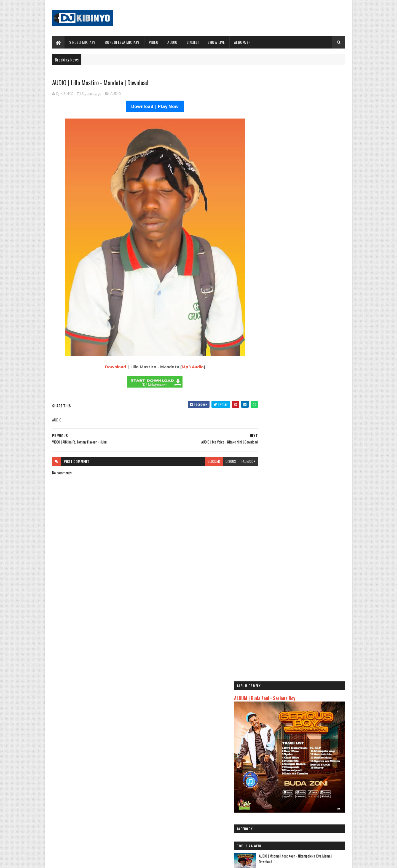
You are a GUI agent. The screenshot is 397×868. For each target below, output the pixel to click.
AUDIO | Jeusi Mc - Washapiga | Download (292, 714)
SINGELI (193, 42)
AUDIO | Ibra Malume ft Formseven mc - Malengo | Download (309, 369)
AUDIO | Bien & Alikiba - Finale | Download (105, 787)
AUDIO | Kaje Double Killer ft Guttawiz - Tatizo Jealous (297, 730)
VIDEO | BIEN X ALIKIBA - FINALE (97, 832)
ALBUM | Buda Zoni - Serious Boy (288, 210)
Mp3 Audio (187, 367)
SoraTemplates (78, 860)
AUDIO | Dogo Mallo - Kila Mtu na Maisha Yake (296, 721)
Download (110, 367)
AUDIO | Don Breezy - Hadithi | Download (309, 523)
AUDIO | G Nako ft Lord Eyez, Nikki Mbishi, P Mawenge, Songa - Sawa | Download (312, 459)
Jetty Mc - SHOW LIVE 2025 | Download (203, 787)
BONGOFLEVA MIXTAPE (122, 42)
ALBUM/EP (242, 42)
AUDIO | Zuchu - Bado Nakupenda (285, 752)
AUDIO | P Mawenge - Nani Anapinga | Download (209, 832)
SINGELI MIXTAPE (83, 42)
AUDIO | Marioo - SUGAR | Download (306, 389)
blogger (203, 462)
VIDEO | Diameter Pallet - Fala (302, 546)
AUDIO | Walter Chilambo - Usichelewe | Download (210, 810)
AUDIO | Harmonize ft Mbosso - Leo (288, 739)
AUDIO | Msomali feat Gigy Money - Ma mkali (295, 745)
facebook (238, 462)
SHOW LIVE (217, 42)
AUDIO (173, 42)
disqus (220, 462)
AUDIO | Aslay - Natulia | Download (305, 411)
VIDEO (154, 42)
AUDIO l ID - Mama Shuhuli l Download (308, 501)
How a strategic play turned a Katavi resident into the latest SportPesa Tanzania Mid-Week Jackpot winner (313, 439)
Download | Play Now (150, 107)
